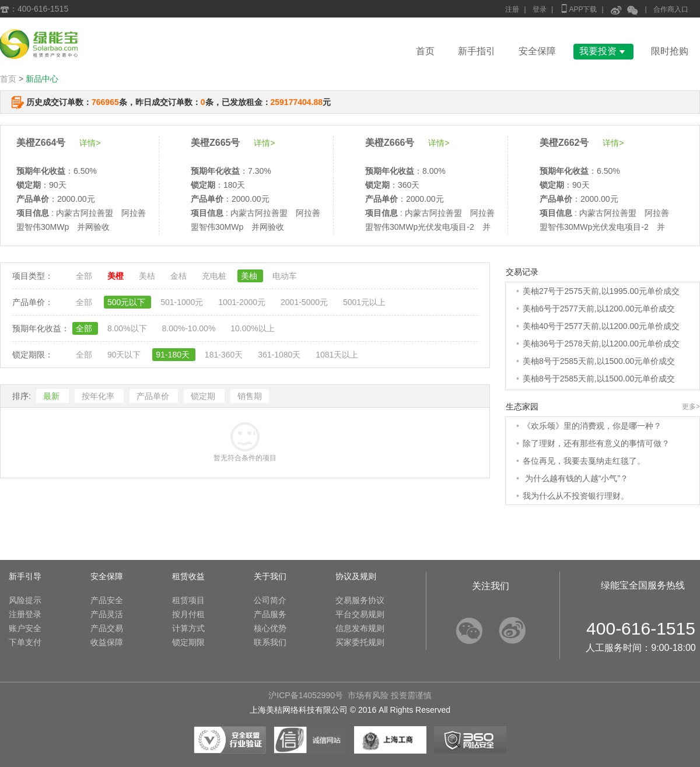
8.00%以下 (128, 328)
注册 (512, 9)
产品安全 (107, 600)
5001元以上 (364, 302)
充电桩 (215, 276)
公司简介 (270, 600)
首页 (425, 51)
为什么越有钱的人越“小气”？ (575, 478)
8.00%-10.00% (190, 328)
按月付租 (188, 614)
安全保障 (537, 51)
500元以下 (127, 302)
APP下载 (578, 8)
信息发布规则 (360, 628)
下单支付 (25, 642)
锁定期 (204, 396)
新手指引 (477, 51)
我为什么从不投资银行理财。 (576, 496)
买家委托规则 (360, 642)
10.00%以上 (252, 328)
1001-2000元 (243, 302)
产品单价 (154, 396)
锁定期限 (188, 642)
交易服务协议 (360, 600)
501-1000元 (183, 302)
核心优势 (270, 628)
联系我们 (270, 642)
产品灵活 (107, 614)
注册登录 (25, 614)
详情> (90, 143)
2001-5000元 (305, 302)
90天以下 (125, 355)
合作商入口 (671, 9)
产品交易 (107, 628)
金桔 (180, 276)
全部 (85, 276)
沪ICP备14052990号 (306, 695)
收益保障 (107, 642)
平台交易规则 (360, 614)
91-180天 (174, 355)
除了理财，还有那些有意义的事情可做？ (596, 443)
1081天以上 (337, 355)
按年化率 (99, 396)
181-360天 (225, 355)
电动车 (285, 276)
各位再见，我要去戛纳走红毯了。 (584, 461)
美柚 (250, 276)
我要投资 (603, 51)
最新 (52, 396)
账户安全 (25, 628)
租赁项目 (188, 600)
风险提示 (25, 600)
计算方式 (188, 628)
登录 (540, 9)
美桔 (148, 276)
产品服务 (270, 614)
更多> (691, 407)
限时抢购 (670, 51)
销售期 (250, 396)
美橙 (117, 276)
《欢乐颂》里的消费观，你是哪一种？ (592, 426)
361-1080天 (280, 355)
